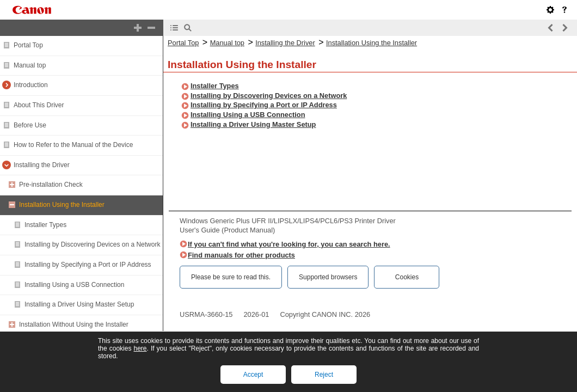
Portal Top (28, 45)
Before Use (30, 125)
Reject (324, 375)
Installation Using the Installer (62, 205)
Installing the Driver (42, 165)
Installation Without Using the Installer (74, 324)
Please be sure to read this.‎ (231, 277)
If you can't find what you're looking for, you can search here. (289, 244)
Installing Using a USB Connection (74, 285)
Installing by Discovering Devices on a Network (92, 244)
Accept (253, 375)
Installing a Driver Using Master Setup (79, 304)
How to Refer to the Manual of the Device (73, 145)
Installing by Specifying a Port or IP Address (88, 265)
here (140, 348)
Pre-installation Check (51, 185)
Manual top (30, 65)
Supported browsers (328, 277)
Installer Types (45, 225)
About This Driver (39, 105)
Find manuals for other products (241, 255)
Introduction (31, 85)
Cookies (407, 277)
